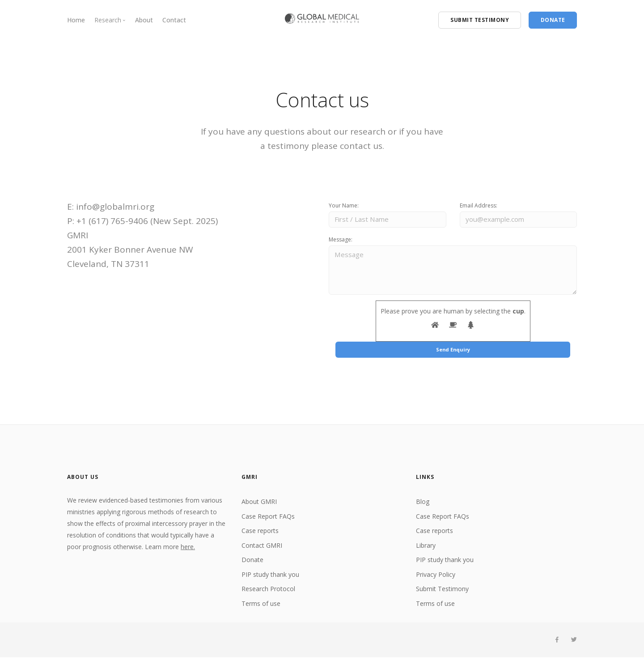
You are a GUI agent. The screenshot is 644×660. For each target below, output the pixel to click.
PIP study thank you (270, 577)
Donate (252, 562)
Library (426, 548)
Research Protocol (268, 591)
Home (76, 20)
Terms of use (261, 606)
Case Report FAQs (268, 518)
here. (188, 549)
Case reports (260, 533)
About (144, 20)
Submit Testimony (442, 591)
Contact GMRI (262, 548)
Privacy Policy (436, 577)
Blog (423, 504)
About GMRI (259, 504)
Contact (174, 20)
